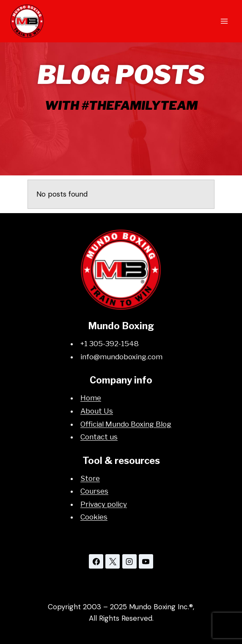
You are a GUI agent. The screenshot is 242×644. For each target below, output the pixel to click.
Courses (94, 491)
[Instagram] (129, 561)
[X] (113, 561)
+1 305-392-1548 (110, 344)
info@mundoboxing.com (121, 357)
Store (90, 478)
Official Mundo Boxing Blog (126, 424)
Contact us (99, 437)
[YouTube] (146, 561)
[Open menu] (224, 21)
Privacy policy (104, 504)
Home (91, 398)
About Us (97, 411)
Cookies (94, 517)
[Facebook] (96, 561)
